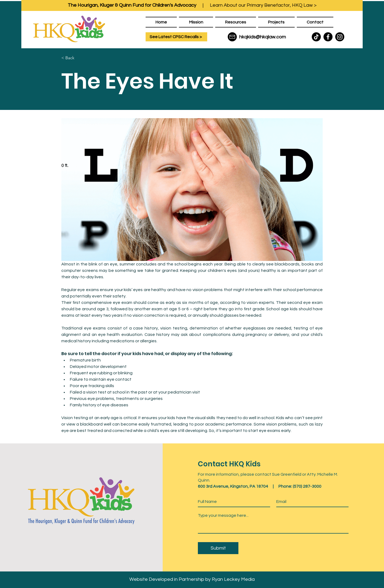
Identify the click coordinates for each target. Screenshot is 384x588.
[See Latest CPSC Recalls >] (176, 37)
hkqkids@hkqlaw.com (263, 37)
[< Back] (79, 58)
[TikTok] (316, 37)
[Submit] (218, 548)
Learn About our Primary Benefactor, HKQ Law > (263, 5)
